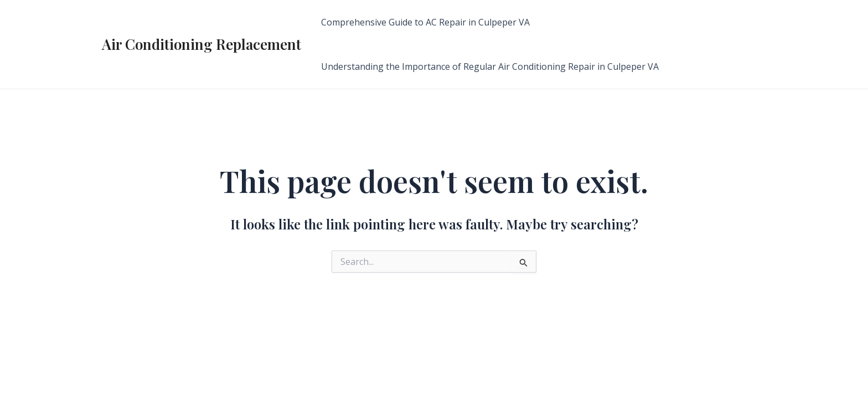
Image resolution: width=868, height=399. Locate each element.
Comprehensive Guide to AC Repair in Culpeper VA (425, 22)
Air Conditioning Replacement (201, 44)
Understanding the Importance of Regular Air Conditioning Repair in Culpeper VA (490, 66)
